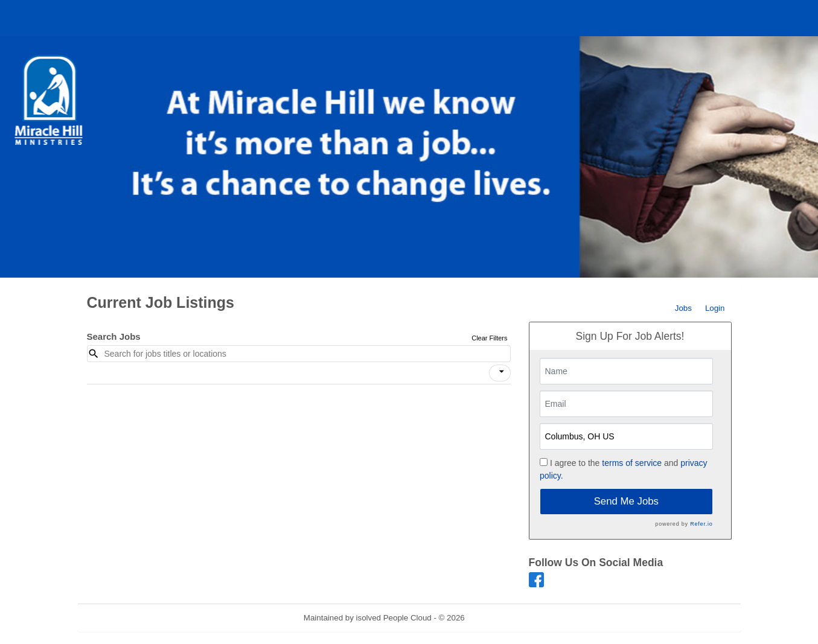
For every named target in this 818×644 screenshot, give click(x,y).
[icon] (502, 372)
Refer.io (701, 524)
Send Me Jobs (626, 501)
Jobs (683, 308)
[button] (500, 373)
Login (715, 308)
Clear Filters (489, 338)
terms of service (632, 463)
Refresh (500, 618)
